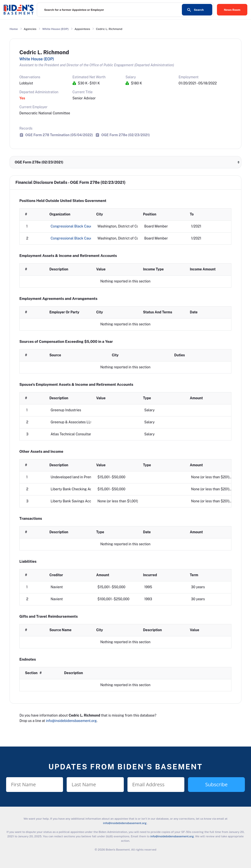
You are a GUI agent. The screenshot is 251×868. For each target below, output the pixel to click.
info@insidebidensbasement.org (71, 721)
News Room (232, 10)
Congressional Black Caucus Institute (81, 226)
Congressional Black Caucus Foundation (83, 238)
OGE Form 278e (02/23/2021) (125, 135)
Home (14, 29)
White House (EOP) (55, 29)
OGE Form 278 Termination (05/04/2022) (59, 135)
